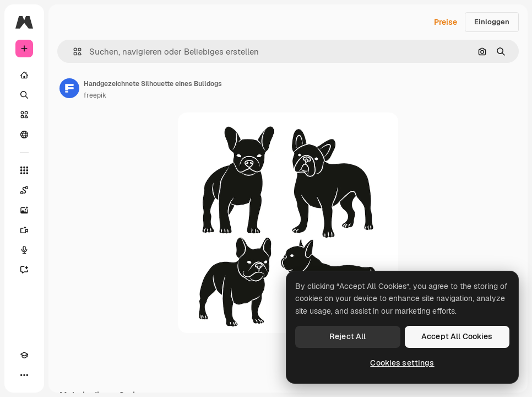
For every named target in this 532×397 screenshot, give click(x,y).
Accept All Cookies (457, 336)
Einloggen (492, 22)
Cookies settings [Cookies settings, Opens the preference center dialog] (402, 363)
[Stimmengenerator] (24, 250)
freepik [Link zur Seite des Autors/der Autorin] (95, 95)
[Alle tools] (24, 170)
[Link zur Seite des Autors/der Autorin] (69, 88)
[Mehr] (24, 375)
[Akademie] (24, 355)
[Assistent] (24, 270)
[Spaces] (24, 190)
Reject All (348, 336)
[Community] (24, 135)
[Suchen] (24, 95)
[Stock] (24, 115)
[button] (73, 52)
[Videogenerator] (24, 230)
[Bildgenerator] (24, 210)
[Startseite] (24, 75)
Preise (446, 22)
